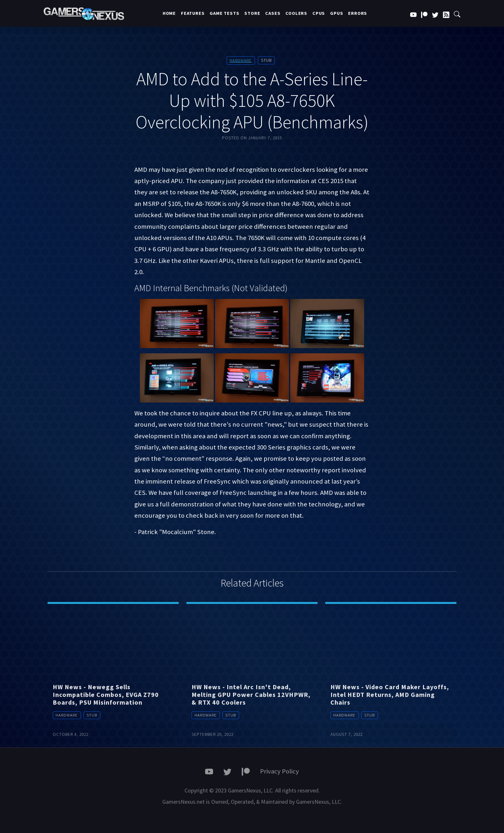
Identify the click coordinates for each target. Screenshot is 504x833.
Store (252, 13)
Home (169, 13)
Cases (273, 13)
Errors (358, 13)
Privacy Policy (279, 771)
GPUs (337, 13)
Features (193, 13)
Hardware (241, 60)
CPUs (319, 13)
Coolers (296, 13)
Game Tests (224, 13)
